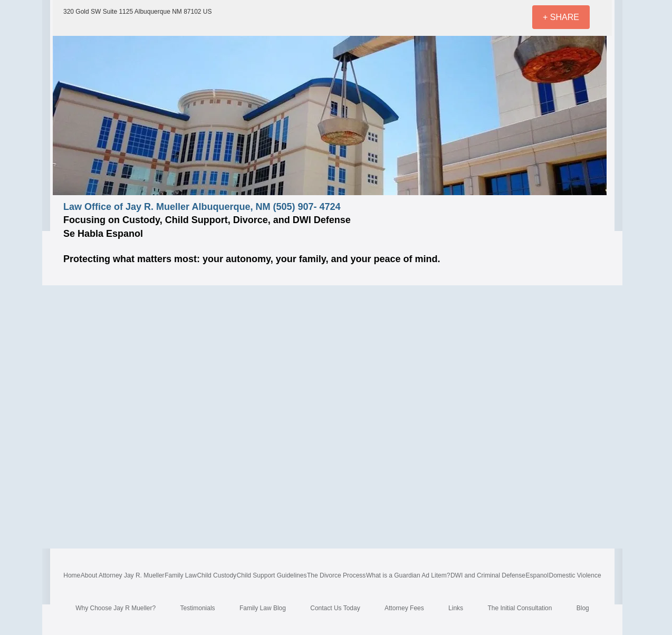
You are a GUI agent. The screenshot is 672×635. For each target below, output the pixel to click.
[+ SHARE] (561, 17)
